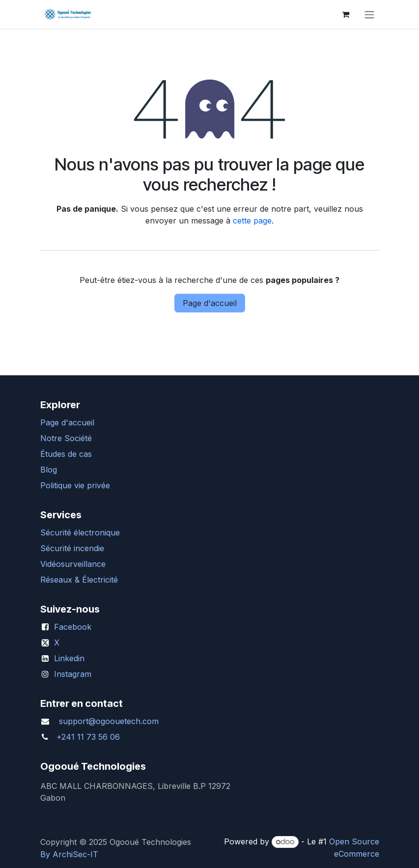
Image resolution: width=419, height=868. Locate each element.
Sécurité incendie (72, 548)
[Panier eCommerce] (346, 14)
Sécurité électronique (80, 532)
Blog (49, 470)
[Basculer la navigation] (369, 14)
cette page (252, 221)
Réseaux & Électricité (79, 580)
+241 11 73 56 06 (88, 737)
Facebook (73, 627)
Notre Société (66, 438)
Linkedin (69, 658)
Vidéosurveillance (73, 564)
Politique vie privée (75, 485)
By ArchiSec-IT (69, 854)
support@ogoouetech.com (109, 721)
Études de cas (66, 454)
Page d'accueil (210, 303)
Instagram (73, 674)
